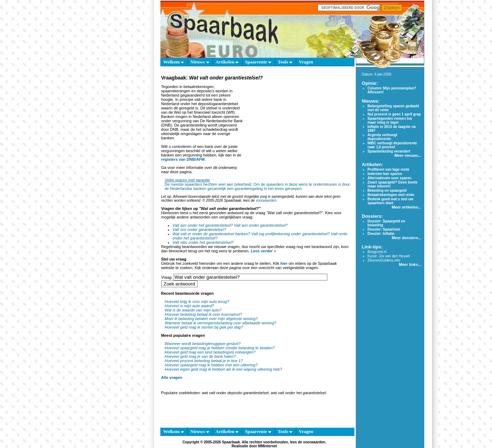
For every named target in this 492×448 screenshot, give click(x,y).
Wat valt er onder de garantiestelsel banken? (211, 234)
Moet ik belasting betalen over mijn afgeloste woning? (211, 319)
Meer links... (410, 264)
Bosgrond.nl (377, 252)
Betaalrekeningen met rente (391, 195)
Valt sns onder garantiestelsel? (199, 230)
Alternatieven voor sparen (389, 178)
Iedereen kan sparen (385, 174)
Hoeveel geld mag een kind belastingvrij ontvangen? (210, 352)
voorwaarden (266, 200)
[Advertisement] (298, 126)
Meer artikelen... (407, 207)
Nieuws (200, 62)
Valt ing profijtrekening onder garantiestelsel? (291, 234)
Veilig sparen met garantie (187, 180)
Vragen (306, 62)
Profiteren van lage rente (388, 169)
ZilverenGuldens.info (384, 260)
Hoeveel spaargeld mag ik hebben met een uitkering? (211, 365)
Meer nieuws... (408, 155)
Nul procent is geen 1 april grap (394, 114)
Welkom (174, 62)
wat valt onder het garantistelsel (298, 393)
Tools (285, 62)
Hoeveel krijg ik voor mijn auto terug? (197, 302)
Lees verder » (263, 251)
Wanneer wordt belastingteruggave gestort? (203, 344)
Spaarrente (258, 62)
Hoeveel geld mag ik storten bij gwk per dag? (204, 327)
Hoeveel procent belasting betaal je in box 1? (204, 361)
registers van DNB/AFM (183, 159)
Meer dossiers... (407, 238)
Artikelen (227, 62)
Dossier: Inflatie (381, 234)
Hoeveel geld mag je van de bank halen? (200, 356)
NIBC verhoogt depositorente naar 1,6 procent (392, 145)
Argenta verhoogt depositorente (382, 137)
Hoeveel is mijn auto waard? (189, 306)
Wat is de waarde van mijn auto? (193, 310)
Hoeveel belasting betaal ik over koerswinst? (203, 314)
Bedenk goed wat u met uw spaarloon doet (390, 201)
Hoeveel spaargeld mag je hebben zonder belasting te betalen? (220, 348)
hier (284, 263)
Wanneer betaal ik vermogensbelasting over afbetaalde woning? (221, 323)
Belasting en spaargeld (387, 190)
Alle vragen (172, 377)
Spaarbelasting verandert (389, 151)
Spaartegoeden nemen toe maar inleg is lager (390, 120)
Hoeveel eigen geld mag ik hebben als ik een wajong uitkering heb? (223, 369)
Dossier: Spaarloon (384, 229)
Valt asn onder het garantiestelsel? (203, 225)
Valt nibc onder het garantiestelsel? (203, 242)
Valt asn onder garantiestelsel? (261, 225)
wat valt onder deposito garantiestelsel (235, 393)
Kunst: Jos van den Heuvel (389, 256)
